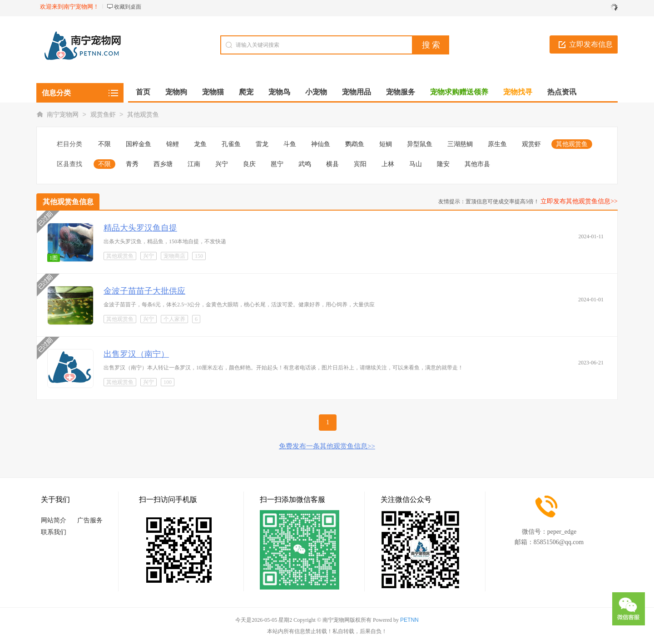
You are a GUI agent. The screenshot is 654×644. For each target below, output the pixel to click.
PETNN (409, 620)
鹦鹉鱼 (355, 144)
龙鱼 (200, 144)
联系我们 (54, 532)
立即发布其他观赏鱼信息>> (579, 201)
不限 (104, 144)
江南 (194, 164)
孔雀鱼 (231, 144)
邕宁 (277, 164)
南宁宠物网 (63, 115)
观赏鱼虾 (103, 115)
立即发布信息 (591, 44)
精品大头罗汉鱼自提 (140, 228)
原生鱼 (497, 144)
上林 (388, 164)
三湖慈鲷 (460, 144)
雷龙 (262, 144)
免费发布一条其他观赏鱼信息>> (327, 446)
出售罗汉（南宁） (136, 354)
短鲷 (386, 144)
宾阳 (360, 164)
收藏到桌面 (128, 7)
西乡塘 (163, 164)
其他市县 (477, 164)
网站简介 (54, 520)
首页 (143, 92)
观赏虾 (531, 144)
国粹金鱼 (139, 144)
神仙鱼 (321, 144)
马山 (416, 164)
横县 (332, 164)
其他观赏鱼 (143, 115)
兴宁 (222, 164)
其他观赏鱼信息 (68, 202)
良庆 (249, 164)
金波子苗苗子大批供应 (144, 291)
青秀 (132, 164)
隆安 (443, 164)
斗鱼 (290, 144)
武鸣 (305, 164)
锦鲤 (173, 144)
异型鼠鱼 (420, 144)
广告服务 (90, 520)
